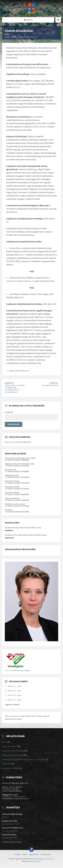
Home (7, 37)
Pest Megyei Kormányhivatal (14, 797)
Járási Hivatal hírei (9, 746)
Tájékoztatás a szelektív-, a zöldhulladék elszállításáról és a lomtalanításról (15, 389)
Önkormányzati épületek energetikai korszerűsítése (24, 759)
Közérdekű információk (12, 751)
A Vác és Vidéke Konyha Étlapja (17, 670)
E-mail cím (9, 412)
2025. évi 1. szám (14, 700)
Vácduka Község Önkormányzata (42, 859)
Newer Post (9, 383)
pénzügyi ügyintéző (10, 831)
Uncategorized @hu (10, 768)
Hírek (14, 37)
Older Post (54, 383)
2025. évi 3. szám (14, 691)
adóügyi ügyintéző (10, 837)
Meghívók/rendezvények (12, 755)
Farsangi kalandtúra (50, 385)
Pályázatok (24, 371)
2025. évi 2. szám (14, 695)
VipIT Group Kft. (36, 861)
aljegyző (6, 817)
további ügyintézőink (12, 842)
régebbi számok (12, 704)
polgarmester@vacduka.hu (19, 281)
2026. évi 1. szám (14, 686)
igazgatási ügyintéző (11, 824)
